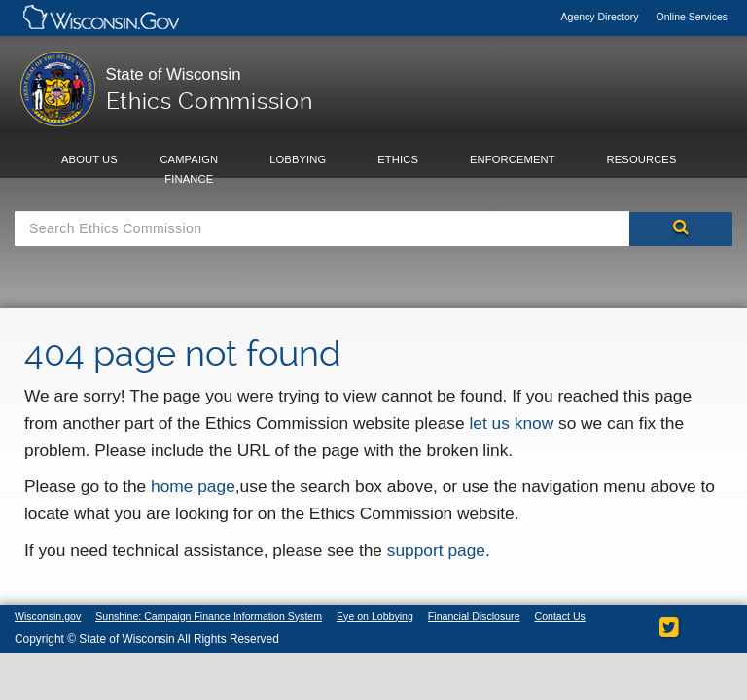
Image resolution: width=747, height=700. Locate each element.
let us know (511, 423)
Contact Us (41, 630)
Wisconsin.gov (50, 616)
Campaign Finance (189, 169)
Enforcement (513, 159)
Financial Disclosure (498, 616)
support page (436, 550)
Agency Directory (602, 17)
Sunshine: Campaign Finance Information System (219, 616)
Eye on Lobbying (393, 616)
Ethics (398, 159)
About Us (89, 159)
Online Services (692, 17)
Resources (642, 159)
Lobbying (298, 159)
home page (193, 486)
